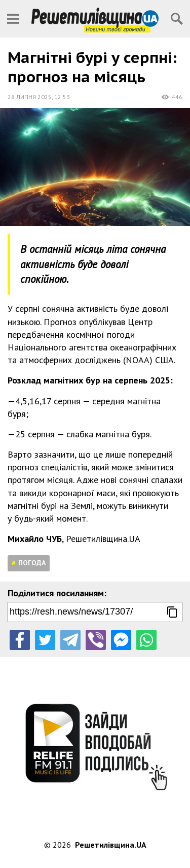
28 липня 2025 (30, 97)
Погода (32, 563)
